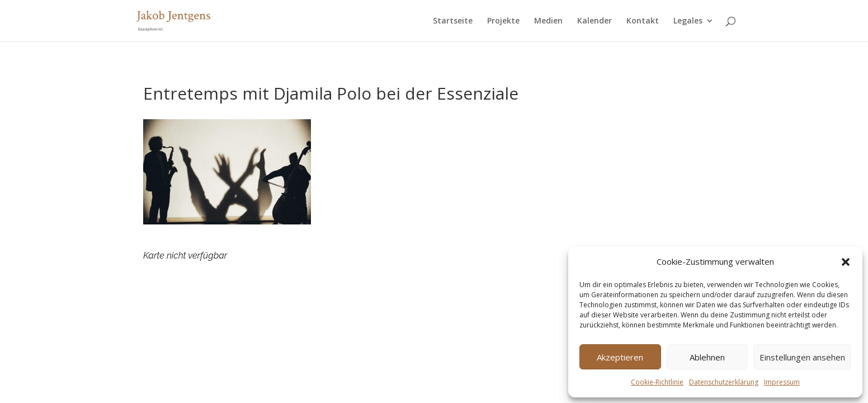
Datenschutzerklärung (724, 382)
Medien (548, 21)
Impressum (782, 382)
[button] (846, 262)
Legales (688, 21)
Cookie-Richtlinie (657, 382)
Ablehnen (707, 357)
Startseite (453, 21)
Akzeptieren (620, 357)
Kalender (595, 21)
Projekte (503, 21)
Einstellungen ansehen (802, 357)
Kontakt (643, 21)
